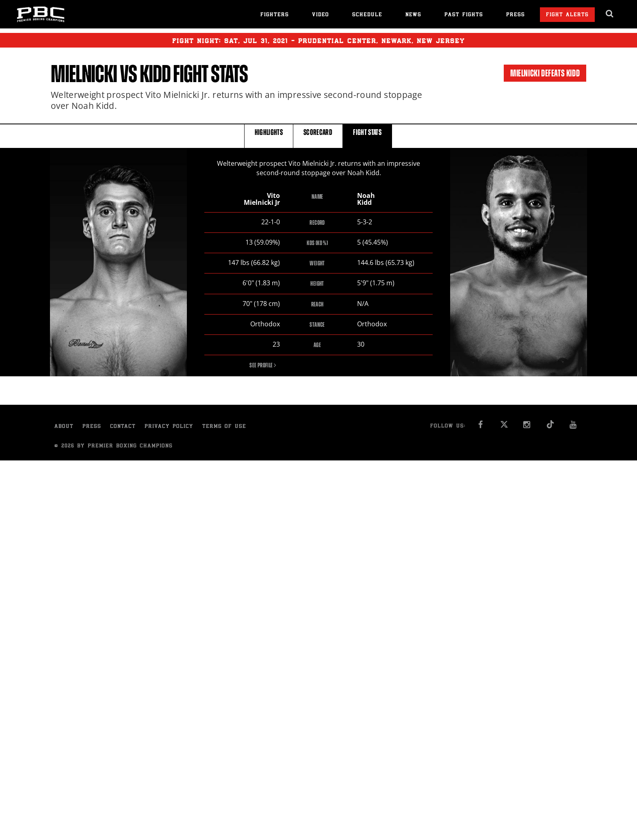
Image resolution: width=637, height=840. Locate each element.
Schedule (367, 15)
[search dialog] (610, 14)
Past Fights (464, 15)
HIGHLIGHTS (269, 136)
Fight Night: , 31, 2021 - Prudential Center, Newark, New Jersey (318, 40)
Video (321, 15)
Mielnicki (84, 74)
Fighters (275, 15)
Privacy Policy (169, 427)
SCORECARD (318, 136)
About (64, 427)
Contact (123, 427)
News (413, 15)
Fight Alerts (567, 15)
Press (516, 15)
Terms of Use (224, 427)
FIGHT (367, 136)
